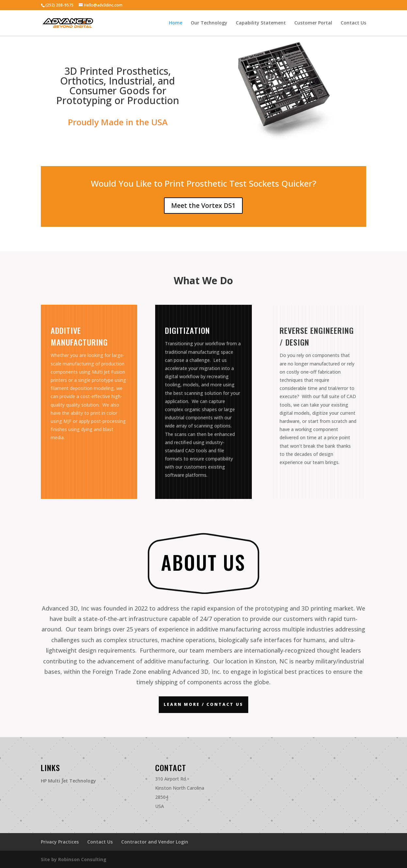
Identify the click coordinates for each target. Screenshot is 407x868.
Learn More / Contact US (203, 704)
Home (176, 23)
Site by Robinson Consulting (74, 859)
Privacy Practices (60, 842)
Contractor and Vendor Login (155, 842)
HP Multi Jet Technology (68, 781)
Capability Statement (261, 23)
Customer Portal (313, 23)
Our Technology (209, 23)
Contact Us (353, 23)
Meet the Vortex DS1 (203, 205)
